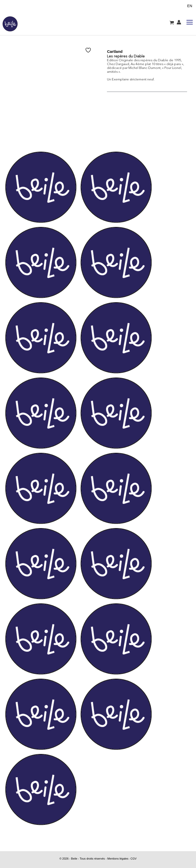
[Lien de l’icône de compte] (179, 22)
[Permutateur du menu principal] (189, 22)
